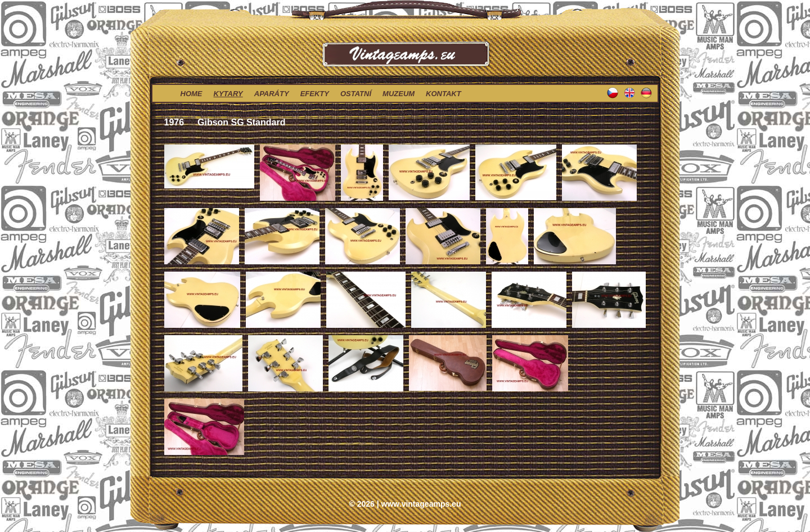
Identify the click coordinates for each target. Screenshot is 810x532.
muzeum (399, 94)
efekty (315, 94)
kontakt (444, 94)
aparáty (272, 94)
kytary (228, 94)
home (192, 94)
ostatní (356, 94)
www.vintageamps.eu (421, 504)
